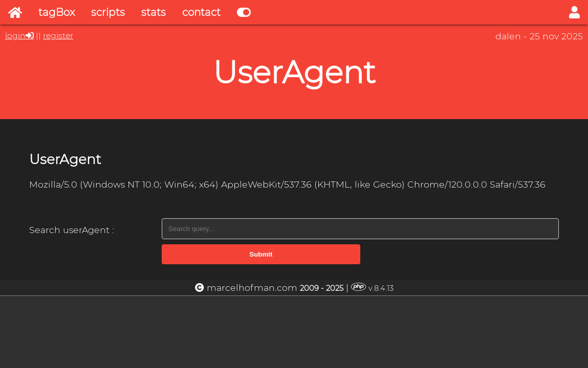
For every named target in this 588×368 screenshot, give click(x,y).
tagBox (57, 12)
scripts (108, 12)
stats (154, 12)
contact (201, 12)
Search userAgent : (72, 230)
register (58, 36)
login (15, 36)
